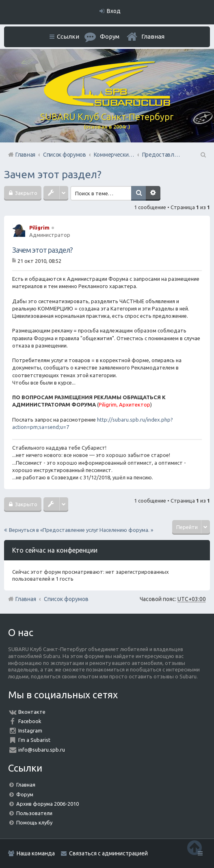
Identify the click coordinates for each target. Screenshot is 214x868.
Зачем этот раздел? (53, 174)
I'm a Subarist (34, 740)
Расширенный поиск (153, 193)
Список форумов (66, 599)
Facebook (30, 721)
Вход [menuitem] (114, 11)
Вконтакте (32, 712)
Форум (25, 794)
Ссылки (68, 36)
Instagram (30, 730)
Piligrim (39, 227)
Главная (153, 36)
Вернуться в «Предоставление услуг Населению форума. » (81, 530)
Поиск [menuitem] (203, 155)
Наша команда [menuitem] (36, 853)
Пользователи (34, 813)
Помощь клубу (34, 822)
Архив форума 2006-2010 (48, 804)
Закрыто (26, 193)
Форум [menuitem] (110, 36)
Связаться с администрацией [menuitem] (108, 853)
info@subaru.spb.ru (42, 750)
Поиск (138, 193)
